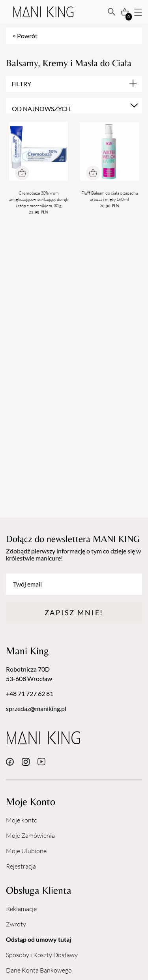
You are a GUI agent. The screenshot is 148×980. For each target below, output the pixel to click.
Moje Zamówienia (30, 835)
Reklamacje (21, 909)
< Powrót (25, 36)
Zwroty (16, 924)
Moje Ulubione (26, 851)
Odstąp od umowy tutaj (38, 939)
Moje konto (22, 820)
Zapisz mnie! (74, 612)
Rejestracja (21, 866)
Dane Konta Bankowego (39, 970)
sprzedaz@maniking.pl (36, 708)
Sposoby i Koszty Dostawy (42, 955)
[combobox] (74, 106)
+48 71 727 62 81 (30, 693)
